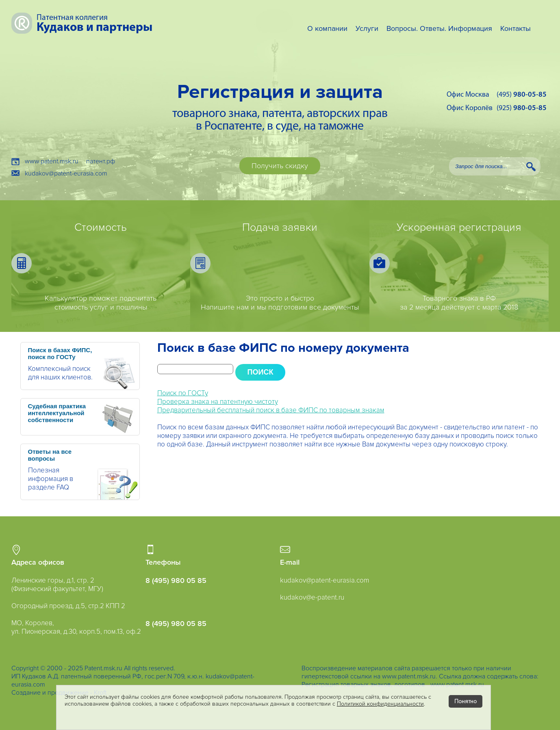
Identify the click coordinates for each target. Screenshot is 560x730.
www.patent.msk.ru (52, 161)
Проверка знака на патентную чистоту (218, 402)
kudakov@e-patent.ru (312, 597)
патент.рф (101, 161)
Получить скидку (280, 166)
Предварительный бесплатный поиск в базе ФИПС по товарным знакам (271, 410)
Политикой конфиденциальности (380, 704)
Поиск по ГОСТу (183, 393)
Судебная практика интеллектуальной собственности (57, 413)
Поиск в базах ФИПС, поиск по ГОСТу (60, 353)
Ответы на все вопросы (50, 455)
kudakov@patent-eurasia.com (66, 173)
